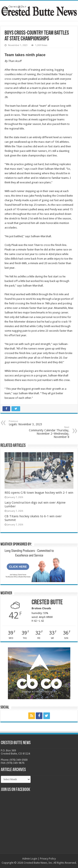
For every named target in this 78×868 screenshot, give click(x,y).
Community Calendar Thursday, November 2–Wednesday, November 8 (48, 432)
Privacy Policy (48, 859)
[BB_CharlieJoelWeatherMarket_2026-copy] (34, 565)
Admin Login (30, 859)
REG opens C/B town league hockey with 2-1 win (39, 493)
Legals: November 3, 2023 (30, 423)
